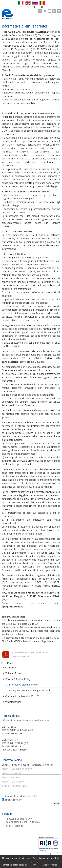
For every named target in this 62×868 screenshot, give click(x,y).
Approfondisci (51, 865)
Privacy (24, 750)
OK (35, 865)
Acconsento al (20, 796)
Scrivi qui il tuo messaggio (31, 789)
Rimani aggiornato (12, 800)
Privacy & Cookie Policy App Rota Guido (30, 690)
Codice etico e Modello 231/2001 (23, 696)
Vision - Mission (14, 673)
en (28, 7)
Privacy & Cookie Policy (18, 679)
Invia (57, 803)
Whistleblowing (13, 702)
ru (35, 7)
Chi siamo (11, 668)
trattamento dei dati (28, 796)
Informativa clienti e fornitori (24, 685)
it (21, 7)
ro (42, 7)
